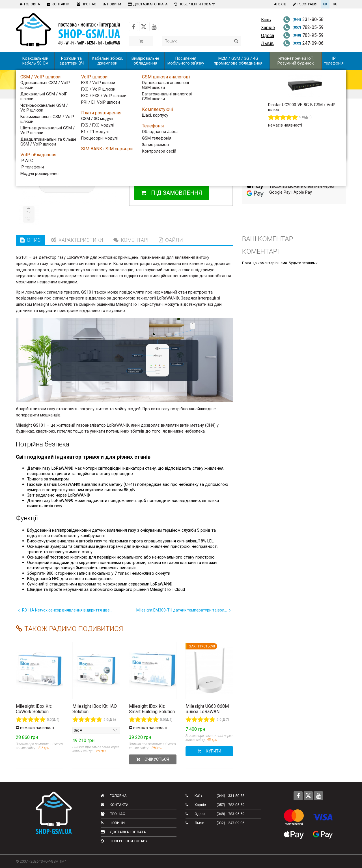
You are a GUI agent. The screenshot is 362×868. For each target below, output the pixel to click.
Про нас (86, 4)
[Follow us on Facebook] (133, 27)
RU (335, 4)
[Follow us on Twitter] (144, 27)
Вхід (279, 4)
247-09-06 (303, 43)
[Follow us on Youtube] (154, 27)
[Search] (236, 41)
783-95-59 (303, 35)
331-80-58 (303, 19)
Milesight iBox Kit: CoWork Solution (34, 709)
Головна (29, 4)
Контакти (58, 4)
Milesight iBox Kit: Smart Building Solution (152, 709)
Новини (111, 4)
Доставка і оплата (147, 4)
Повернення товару (194, 4)
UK (325, 4)
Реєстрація (305, 4)
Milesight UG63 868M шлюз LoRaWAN (207, 709)
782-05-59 (303, 27)
